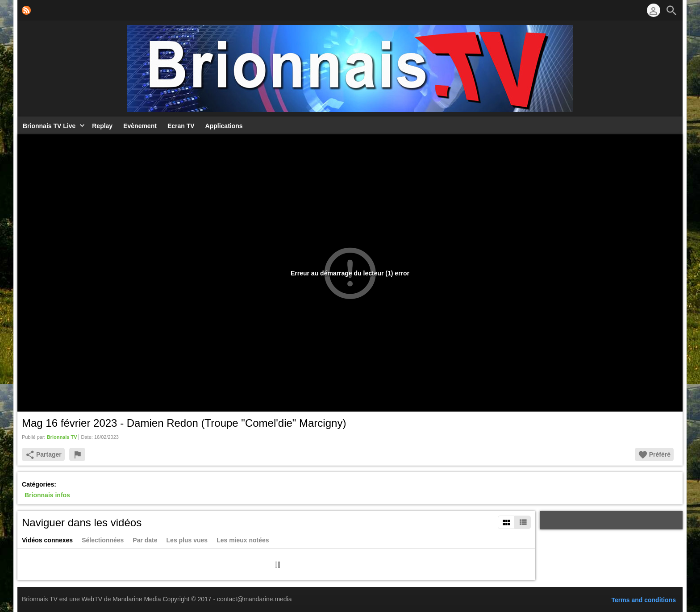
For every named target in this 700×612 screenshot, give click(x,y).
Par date (145, 540)
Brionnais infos (47, 495)
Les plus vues (187, 540)
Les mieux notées (243, 540)
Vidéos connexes (47, 540)
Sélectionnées (103, 540)
